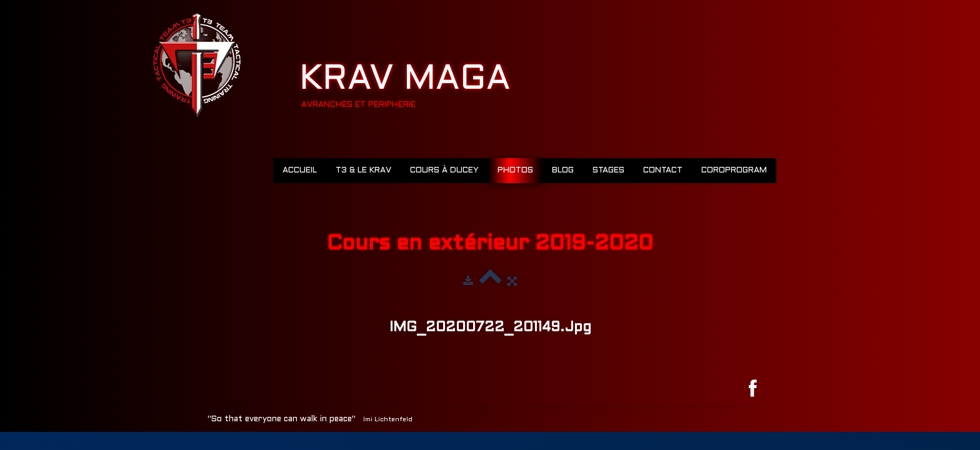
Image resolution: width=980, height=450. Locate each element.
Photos (515, 171)
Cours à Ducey (444, 171)
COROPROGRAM (734, 171)
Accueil (300, 171)
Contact (663, 171)
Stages (608, 171)
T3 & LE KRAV (363, 171)
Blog (563, 171)
